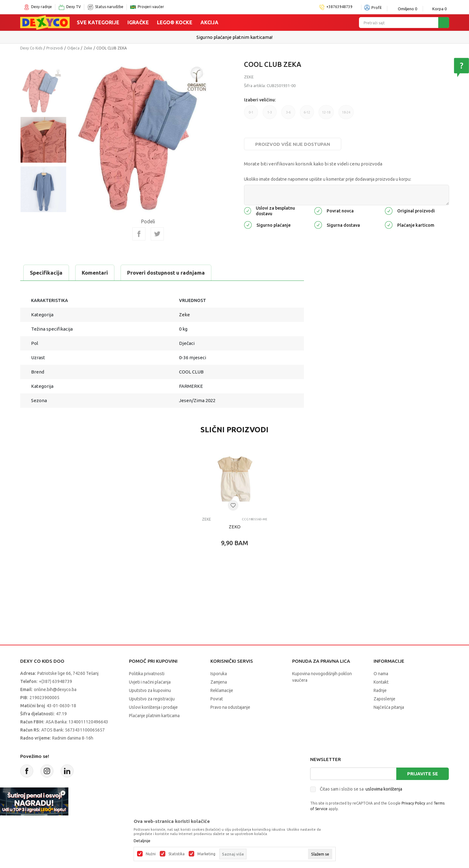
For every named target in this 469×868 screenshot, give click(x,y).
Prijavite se (423, 774)
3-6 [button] (288, 112)
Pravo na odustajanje (230, 707)
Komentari (95, 273)
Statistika (177, 854)
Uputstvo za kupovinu (150, 690)
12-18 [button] (326, 112)
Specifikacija (46, 273)
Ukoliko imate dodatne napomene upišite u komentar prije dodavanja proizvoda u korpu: (328, 179)
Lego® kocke (175, 22)
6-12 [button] (307, 112)
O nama (381, 674)
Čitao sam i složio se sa (361, 789)
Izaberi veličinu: (260, 100)
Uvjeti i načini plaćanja (150, 682)
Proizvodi (55, 48)
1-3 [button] (270, 112)
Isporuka (219, 674)
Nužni (151, 854)
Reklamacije (222, 690)
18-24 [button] (346, 112)
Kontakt (381, 682)
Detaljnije (142, 841)
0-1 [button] (251, 112)
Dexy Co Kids (31, 48)
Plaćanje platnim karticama (154, 716)
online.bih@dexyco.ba (55, 689)
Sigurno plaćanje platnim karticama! (235, 37)
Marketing (206, 854)
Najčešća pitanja (389, 707)
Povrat (217, 699)
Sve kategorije (98, 22)
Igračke (138, 22)
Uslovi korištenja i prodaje (153, 707)
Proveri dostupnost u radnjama (166, 273)
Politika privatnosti (147, 674)
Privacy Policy (413, 803)
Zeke (88, 48)
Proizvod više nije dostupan (293, 144)
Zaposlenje (384, 699)
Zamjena (219, 682)
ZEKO (235, 527)
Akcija (209, 22)
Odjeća (73, 48)
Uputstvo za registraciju (152, 699)
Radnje (380, 690)
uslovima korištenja (384, 789)
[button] (233, 505)
